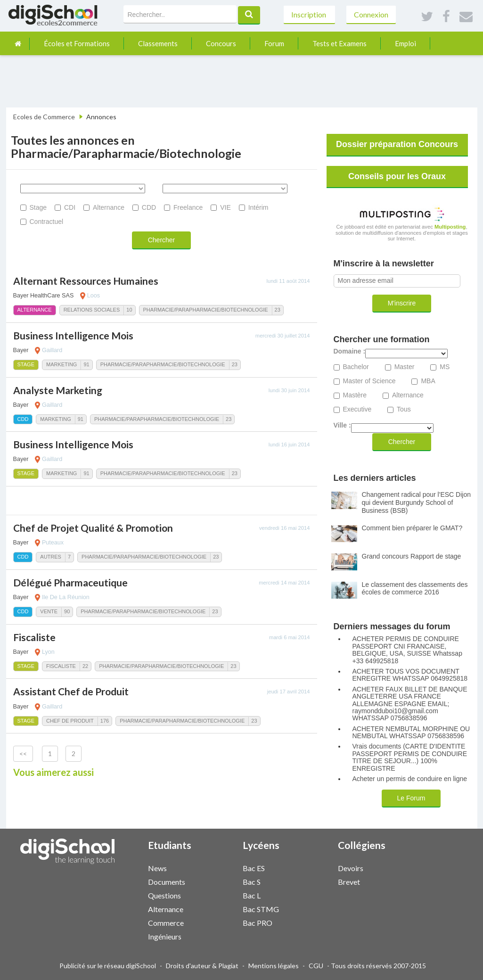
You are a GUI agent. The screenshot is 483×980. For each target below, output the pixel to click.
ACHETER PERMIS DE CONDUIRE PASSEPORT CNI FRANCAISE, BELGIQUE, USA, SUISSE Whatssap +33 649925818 (407, 650)
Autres (51, 557)
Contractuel (47, 222)
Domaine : (350, 351)
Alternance (109, 207)
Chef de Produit (70, 721)
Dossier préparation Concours (397, 144)
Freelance (188, 207)
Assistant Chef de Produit (71, 691)
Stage (38, 207)
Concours (221, 43)
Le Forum (411, 798)
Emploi (405, 43)
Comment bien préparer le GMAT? (412, 528)
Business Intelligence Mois (73, 335)
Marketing (61, 364)
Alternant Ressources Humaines (86, 281)
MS (445, 367)
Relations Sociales (92, 310)
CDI (70, 207)
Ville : (342, 425)
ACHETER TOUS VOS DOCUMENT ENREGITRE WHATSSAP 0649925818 (410, 675)
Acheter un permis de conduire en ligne (410, 779)
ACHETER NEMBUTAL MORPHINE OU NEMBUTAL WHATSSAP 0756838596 (411, 733)
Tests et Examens (340, 43)
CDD (149, 207)
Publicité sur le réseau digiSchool (108, 966)
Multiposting (450, 227)
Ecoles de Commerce (44, 117)
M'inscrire (402, 303)
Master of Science (369, 381)
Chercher (162, 240)
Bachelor (356, 367)
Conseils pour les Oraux (397, 176)
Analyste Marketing (58, 390)
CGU (316, 966)
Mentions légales (274, 966)
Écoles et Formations (77, 43)
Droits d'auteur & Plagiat (202, 966)
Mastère (355, 395)
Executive (357, 409)
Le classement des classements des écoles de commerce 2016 (415, 589)
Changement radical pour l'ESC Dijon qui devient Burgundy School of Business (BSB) (416, 502)
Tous (404, 409)
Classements (158, 43)
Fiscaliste (34, 637)
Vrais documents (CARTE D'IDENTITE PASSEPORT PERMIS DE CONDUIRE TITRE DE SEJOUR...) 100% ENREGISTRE (410, 757)
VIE (225, 207)
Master (405, 367)
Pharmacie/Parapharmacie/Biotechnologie (206, 310)
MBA (428, 381)
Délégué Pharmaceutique (70, 582)
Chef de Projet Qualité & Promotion (93, 528)
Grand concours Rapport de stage (412, 556)
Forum (274, 43)
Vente (49, 611)
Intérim (258, 207)
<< (23, 754)
